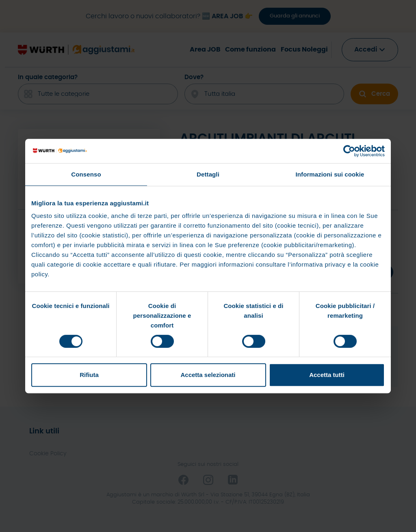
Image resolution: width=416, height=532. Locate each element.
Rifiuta (89, 375)
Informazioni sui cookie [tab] (330, 174)
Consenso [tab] (86, 174)
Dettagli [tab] (208, 174)
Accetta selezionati (208, 375)
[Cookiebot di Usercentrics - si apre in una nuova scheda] (349, 151)
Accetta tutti (327, 375)
